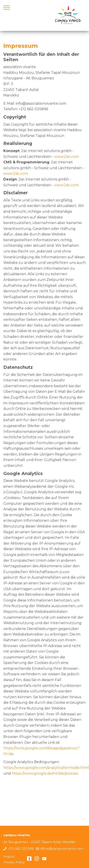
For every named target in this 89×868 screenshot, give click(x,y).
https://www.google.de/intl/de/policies (45, 773)
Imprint (9, 857)
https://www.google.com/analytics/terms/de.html (46, 768)
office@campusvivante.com (62, 849)
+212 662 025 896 (20, 849)
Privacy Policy (14, 862)
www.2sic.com (67, 157)
